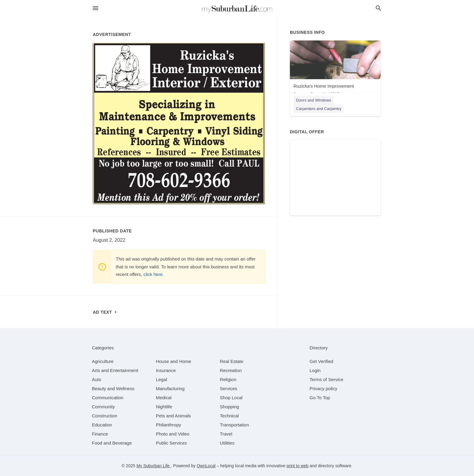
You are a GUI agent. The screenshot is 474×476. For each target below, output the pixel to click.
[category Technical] (229, 416)
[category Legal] (162, 379)
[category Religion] (228, 379)
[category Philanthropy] (169, 425)
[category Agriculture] (103, 361)
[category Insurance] (166, 370)
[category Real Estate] (232, 361)
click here (153, 274)
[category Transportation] (234, 425)
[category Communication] (108, 398)
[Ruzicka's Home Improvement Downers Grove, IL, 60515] (335, 70)
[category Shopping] (229, 407)
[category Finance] (100, 434)
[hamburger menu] (96, 8)
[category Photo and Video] (173, 434)
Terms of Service (326, 379)
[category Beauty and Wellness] (113, 389)
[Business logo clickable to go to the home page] (237, 9)
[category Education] (102, 425)
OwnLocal (206, 466)
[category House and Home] (174, 361)
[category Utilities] (227, 443)
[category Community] (103, 407)
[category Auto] (97, 379)
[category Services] (229, 389)
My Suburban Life (154, 466)
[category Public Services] (172, 443)
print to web (297, 466)
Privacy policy (323, 389)
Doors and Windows (313, 100)
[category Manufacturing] (170, 389)
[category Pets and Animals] (174, 416)
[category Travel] (226, 434)
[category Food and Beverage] (112, 443)
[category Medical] (164, 398)
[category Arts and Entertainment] (115, 370)
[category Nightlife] (164, 407)
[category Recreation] (231, 370)
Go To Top (320, 398)
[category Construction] (105, 416)
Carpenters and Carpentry (319, 109)
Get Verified (321, 361)
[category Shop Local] (231, 398)
